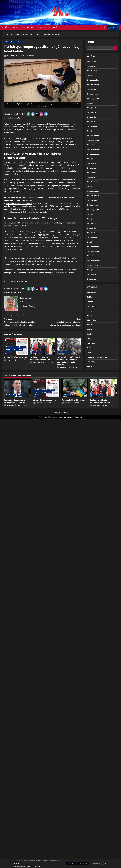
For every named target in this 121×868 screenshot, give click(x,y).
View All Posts (28, 306)
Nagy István (9, 360)
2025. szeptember (94, 94)
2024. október (92, 145)
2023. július (91, 214)
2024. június (91, 163)
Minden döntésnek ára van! (16, 357)
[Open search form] (105, 27)
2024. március (92, 177)
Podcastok (91, 343)
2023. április (91, 228)
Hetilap (23, 347)
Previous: (23, 322)
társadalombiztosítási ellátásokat (41, 180)
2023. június (91, 219)
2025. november (93, 85)
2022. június (91, 274)
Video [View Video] (112, 27)
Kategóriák (28, 27)
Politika (8, 352)
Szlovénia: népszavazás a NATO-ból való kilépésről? (15, 401)
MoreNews (68, 417)
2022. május (91, 279)
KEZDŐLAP (6, 27)
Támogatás (53, 27)
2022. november (93, 251)
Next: (62, 322)
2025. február (92, 126)
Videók (16, 27)
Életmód (14, 42)
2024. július (91, 159)
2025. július (91, 103)
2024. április (91, 173)
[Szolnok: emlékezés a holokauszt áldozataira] (42, 346)
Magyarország (13, 315)
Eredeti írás (8, 281)
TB (32, 315)
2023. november (93, 196)
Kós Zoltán (9, 56)
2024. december (93, 136)
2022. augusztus (93, 265)
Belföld (7, 42)
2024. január (91, 186)
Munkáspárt (56, 413)
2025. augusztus (93, 99)
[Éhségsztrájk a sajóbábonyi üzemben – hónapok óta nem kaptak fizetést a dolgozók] (69, 346)
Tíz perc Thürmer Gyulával (97, 357)
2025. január (91, 131)
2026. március (92, 66)
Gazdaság (15, 347)
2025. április (91, 117)
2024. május (91, 168)
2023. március (92, 233)
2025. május (91, 112)
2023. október (92, 200)
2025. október (92, 89)
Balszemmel (91, 292)
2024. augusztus (93, 154)
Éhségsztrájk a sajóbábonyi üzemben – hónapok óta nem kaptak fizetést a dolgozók (68, 361)
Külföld (15, 349)
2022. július (91, 270)
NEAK (20, 315)
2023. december (93, 191)
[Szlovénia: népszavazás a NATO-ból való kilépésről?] (17, 388)
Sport (89, 353)
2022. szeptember (94, 260)
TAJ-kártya (26, 315)
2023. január (91, 242)
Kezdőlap (65, 413)
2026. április (91, 61)
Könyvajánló (92, 320)
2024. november (93, 140)
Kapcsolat (41, 27)
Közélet (20, 42)
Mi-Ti (21, 349)
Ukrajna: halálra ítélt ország (73, 400)
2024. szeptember (94, 149)
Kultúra (90, 334)
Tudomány (91, 362)
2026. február (92, 71)
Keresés (90, 42)
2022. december (93, 247)
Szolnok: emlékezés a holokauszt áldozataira (40, 358)
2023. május (91, 223)
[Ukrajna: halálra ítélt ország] (75, 388)
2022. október (92, 256)
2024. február (92, 182)
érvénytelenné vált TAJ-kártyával (19, 203)
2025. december (93, 80)
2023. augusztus (93, 210)
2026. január (91, 75)
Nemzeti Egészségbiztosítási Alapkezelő (21, 162)
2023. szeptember (94, 205)
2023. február (92, 237)
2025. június (91, 108)
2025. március (92, 122)
